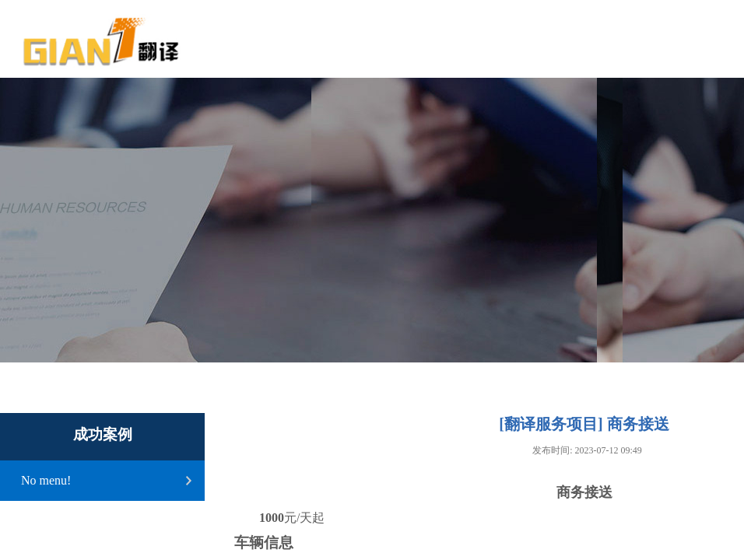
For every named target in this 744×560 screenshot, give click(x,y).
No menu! (46, 480)
